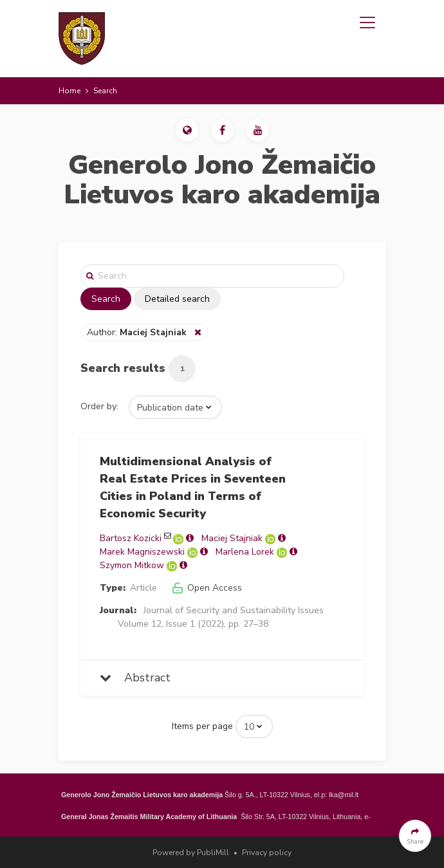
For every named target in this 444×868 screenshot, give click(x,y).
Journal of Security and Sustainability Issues (234, 610)
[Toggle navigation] (367, 23)
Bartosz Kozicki (131, 538)
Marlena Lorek (245, 552)
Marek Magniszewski (142, 552)
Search (106, 299)
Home (69, 91)
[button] (187, 130)
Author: (138, 332)
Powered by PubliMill (191, 853)
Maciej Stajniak (232, 538)
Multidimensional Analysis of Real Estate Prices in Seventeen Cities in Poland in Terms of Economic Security (193, 487)
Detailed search (177, 299)
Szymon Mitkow (132, 565)
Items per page (202, 726)
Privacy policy (267, 853)
